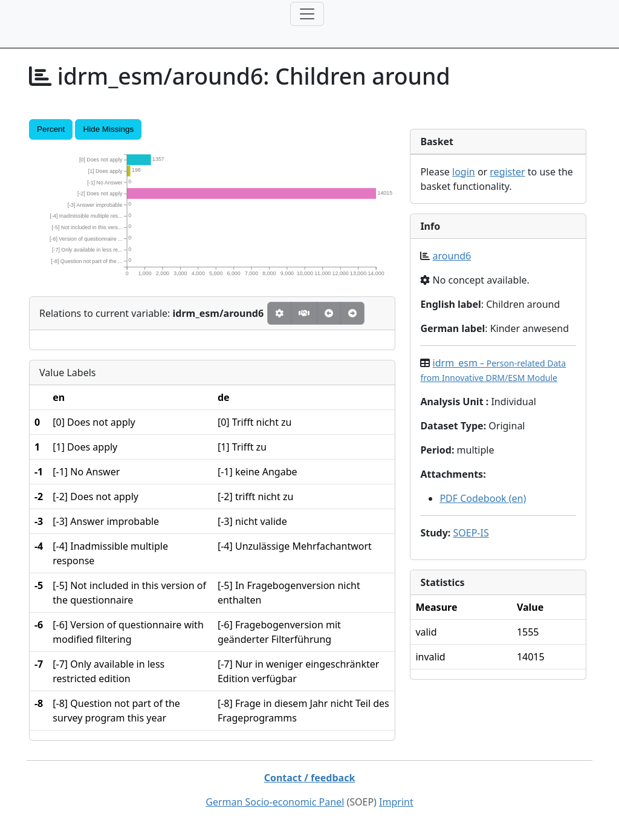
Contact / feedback (310, 778)
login (464, 172)
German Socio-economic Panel (275, 802)
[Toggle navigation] (307, 14)
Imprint (396, 802)
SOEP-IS (471, 533)
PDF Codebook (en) (483, 498)
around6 (452, 256)
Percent (51, 129)
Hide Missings (108, 129)
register (507, 172)
